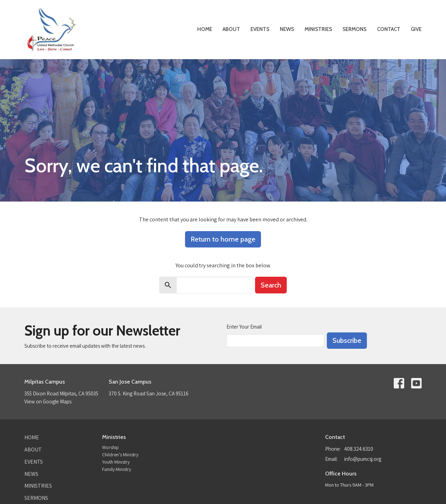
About (231, 29)
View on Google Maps (48, 401)
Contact (389, 29)
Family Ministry (117, 469)
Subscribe (347, 340)
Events (260, 29)
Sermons (355, 29)
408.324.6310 (359, 449)
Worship (110, 447)
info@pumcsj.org (363, 459)
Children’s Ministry (120, 455)
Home (205, 29)
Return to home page (223, 239)
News (287, 29)
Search (271, 285)
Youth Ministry (116, 462)
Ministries (318, 29)
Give (416, 29)
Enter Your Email (244, 327)
